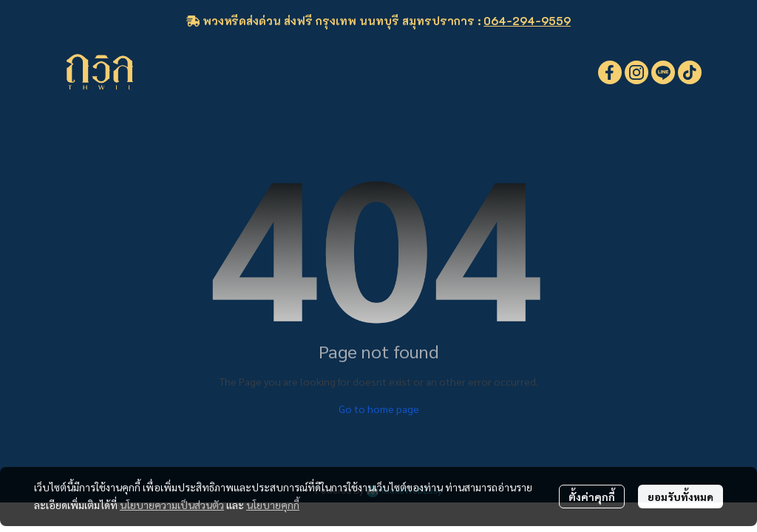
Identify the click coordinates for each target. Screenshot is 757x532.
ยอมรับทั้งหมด (680, 497)
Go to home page (379, 409)
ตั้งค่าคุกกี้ (592, 497)
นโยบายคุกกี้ (273, 505)
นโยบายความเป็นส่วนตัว (172, 505)
